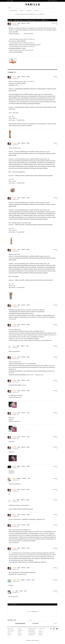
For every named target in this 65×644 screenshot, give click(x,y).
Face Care (20, 629)
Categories (29, 11)
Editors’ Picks (12, 620)
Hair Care (20, 633)
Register (12, 1)
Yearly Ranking (31, 635)
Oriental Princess (42, 629)
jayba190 (14, 466)
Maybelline (41, 635)
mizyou (14, 346)
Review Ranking (14, 11)
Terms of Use (10, 632)
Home (9, 14)
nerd (13, 591)
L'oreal (40, 630)
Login (8, 1)
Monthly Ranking (31, 630)
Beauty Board (13, 14)
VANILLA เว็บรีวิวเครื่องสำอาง (53, 1)
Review (56, 23)
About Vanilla (10, 629)
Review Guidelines (11, 630)
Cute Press (41, 633)
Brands (22, 11)
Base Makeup (20, 630)
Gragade (14, 478)
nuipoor (14, 500)
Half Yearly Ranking (32, 633)
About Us (9, 633)
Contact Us (10, 635)
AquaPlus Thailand (16, 580)
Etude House (41, 632)
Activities (36, 11)
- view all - (30, 620)
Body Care (20, 635)
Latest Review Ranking (32, 629)
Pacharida (14, 23)
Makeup (19, 632)
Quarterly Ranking (32, 632)
